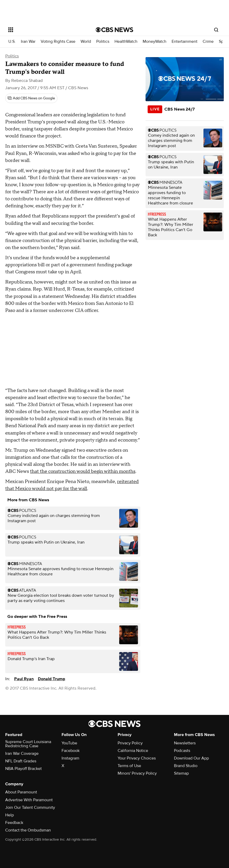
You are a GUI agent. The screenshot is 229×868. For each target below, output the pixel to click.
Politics (103, 42)
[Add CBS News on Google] (31, 98)
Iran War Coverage (22, 754)
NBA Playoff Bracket (23, 769)
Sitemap (181, 773)
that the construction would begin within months (83, 471)
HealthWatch (126, 42)
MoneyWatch (155, 42)
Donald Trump (52, 679)
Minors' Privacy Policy (137, 773)
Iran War (28, 42)
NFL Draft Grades (21, 761)
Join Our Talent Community (30, 807)
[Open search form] (216, 30)
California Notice (133, 751)
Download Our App (191, 758)
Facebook (71, 751)
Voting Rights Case (58, 42)
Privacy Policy (130, 743)
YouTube (69, 743)
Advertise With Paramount (29, 800)
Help (10, 815)
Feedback (14, 823)
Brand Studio (186, 766)
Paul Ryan (24, 679)
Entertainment (185, 42)
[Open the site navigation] (44, 30)
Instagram (70, 758)
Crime (208, 42)
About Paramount (21, 792)
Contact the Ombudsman (28, 830)
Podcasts (182, 751)
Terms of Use (129, 766)
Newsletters (185, 743)
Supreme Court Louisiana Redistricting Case (28, 744)
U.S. (12, 42)
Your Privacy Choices (137, 758)
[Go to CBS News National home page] (115, 30)
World (86, 42)
